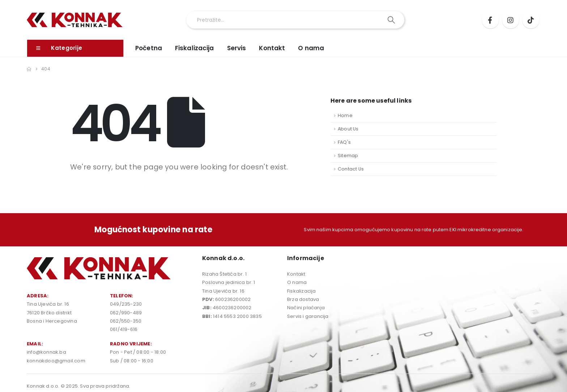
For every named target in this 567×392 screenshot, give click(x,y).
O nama (311, 48)
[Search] (392, 20)
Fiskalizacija (195, 48)
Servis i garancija (308, 316)
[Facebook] (490, 20)
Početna (149, 48)
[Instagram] (511, 20)
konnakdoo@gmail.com (56, 361)
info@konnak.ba (46, 352)
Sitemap (348, 156)
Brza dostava (303, 299)
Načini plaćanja (306, 308)
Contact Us (351, 169)
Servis (237, 48)
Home (345, 115)
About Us (348, 129)
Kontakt (272, 48)
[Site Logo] (75, 20)
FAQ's (344, 142)
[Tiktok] (531, 20)
